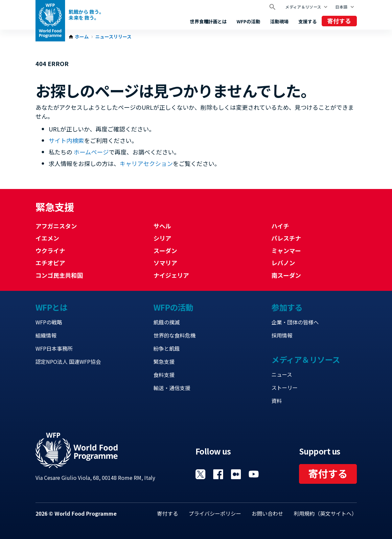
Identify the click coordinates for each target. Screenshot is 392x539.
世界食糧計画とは (208, 21)
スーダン (165, 250)
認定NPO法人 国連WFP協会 (68, 362)
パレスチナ (286, 238)
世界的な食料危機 (174, 335)
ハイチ (280, 226)
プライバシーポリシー (215, 513)
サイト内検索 (66, 140)
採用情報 (282, 335)
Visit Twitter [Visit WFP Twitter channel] (200, 474)
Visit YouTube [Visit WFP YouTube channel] (254, 474)
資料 (277, 401)
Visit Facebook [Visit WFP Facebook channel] (218, 474)
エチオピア (50, 263)
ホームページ (91, 152)
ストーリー (285, 387)
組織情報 (46, 335)
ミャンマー (286, 250)
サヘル (162, 226)
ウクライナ (50, 250)
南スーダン (286, 275)
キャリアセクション (146, 163)
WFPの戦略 (49, 322)
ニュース (282, 374)
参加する (287, 307)
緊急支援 (164, 362)
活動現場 (279, 21)
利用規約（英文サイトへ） (325, 513)
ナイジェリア (171, 275)
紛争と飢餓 (167, 348)
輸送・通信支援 (172, 388)
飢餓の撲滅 (167, 322)
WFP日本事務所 (54, 348)
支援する (308, 21)
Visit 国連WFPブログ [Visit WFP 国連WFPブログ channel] (236, 474)
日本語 (341, 7)
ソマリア (165, 263)
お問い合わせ (267, 513)
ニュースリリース (113, 37)
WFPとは (52, 307)
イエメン (47, 238)
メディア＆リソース (303, 7)
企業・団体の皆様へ (295, 322)
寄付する (339, 21)
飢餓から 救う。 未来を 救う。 (86, 15)
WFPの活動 (248, 21)
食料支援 (164, 375)
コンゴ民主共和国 (59, 275)
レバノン (283, 263)
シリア (162, 238)
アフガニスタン (56, 226)
